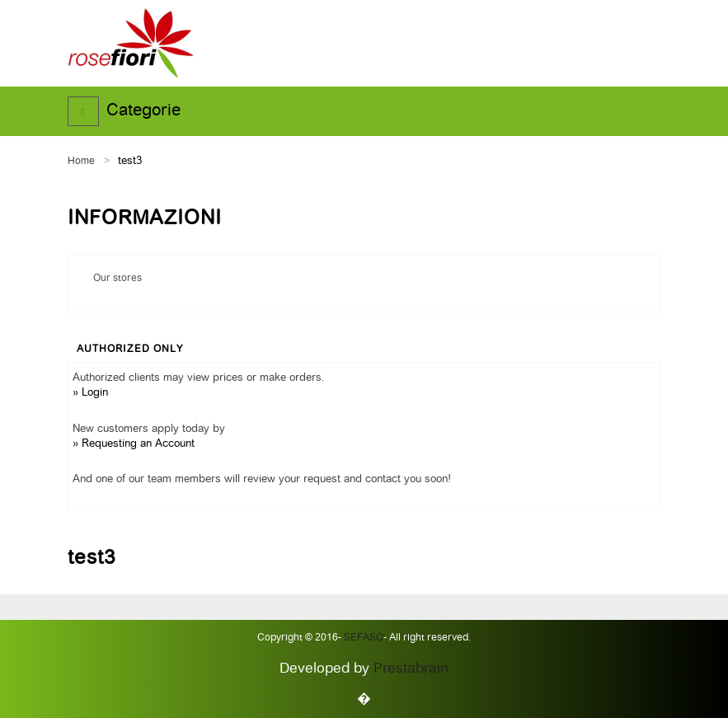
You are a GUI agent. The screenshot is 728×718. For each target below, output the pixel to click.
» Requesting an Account (134, 444)
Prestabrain (411, 669)
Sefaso (362, 638)
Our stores (117, 279)
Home (81, 162)
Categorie (143, 111)
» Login (90, 393)
